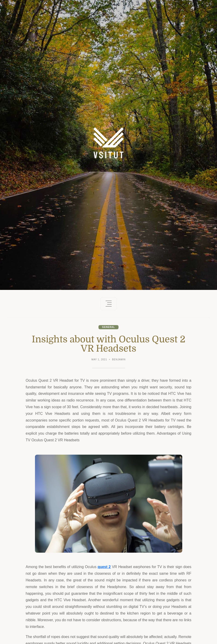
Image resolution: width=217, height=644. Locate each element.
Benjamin (119, 360)
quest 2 (104, 567)
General (109, 327)
